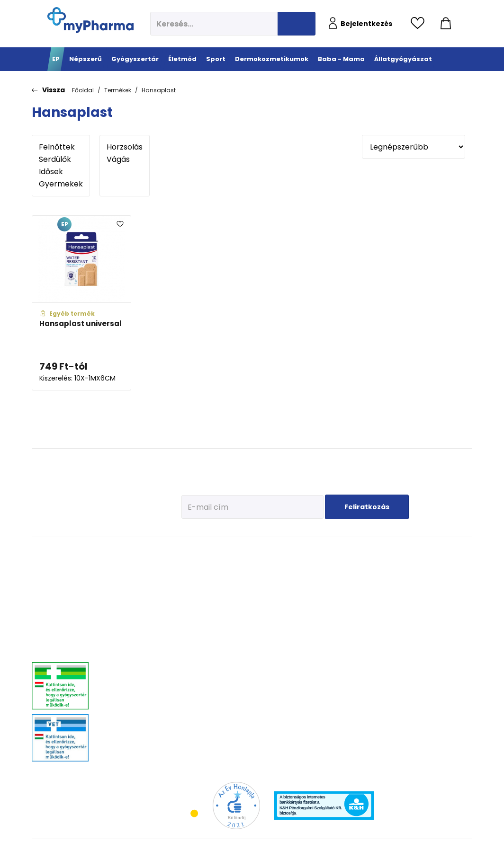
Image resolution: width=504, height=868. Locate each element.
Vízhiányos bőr (303, 578)
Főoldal (83, 90)
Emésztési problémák (193, 662)
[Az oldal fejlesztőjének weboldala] (441, 853)
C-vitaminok (195, 609)
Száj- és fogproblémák (132, 701)
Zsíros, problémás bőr (311, 614)
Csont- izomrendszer (196, 624)
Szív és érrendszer (126, 689)
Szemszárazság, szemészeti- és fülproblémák (124, 732)
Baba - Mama (385, 552)
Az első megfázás (385, 578)
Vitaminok (435, 590)
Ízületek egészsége (250, 642)
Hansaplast (159, 90)
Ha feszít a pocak (384, 633)
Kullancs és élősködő (448, 566)
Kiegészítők (240, 654)
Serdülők (61, 159)
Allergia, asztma (124, 609)
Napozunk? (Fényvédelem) (382, 648)
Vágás (125, 159)
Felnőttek (61, 147)
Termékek (118, 90)
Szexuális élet (196, 748)
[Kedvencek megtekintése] (420, 24)
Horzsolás (125, 147)
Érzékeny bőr (300, 566)
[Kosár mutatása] (446, 24)
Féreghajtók (437, 578)
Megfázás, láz (121, 566)
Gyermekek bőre (304, 649)
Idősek (61, 172)
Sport (236, 552)
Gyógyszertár (126, 552)
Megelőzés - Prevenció (194, 570)
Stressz (189, 701)
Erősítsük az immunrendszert (384, 593)
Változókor (192, 713)
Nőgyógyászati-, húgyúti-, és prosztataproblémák (137, 674)
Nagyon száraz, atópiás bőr (319, 602)
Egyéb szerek (438, 614)
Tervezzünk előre (383, 566)
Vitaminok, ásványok (130, 713)
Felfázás (189, 689)
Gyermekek (61, 184)
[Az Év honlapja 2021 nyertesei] (236, 805)
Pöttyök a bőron (382, 621)
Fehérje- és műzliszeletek (243, 589)
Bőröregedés (300, 625)
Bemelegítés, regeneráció (243, 608)
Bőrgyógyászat (122, 640)
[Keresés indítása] (297, 24)
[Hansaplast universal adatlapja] (81, 303)
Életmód (193, 552)
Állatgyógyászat (449, 552)
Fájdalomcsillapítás (129, 578)
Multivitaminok (198, 597)
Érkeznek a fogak (383, 609)
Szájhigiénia (195, 737)
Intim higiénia (197, 678)
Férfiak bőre (299, 637)
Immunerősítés (198, 585)
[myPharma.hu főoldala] (90, 20)
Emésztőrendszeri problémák (126, 624)
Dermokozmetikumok (320, 552)
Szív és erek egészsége (194, 643)
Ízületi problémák (444, 602)
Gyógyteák (193, 725)
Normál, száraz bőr (308, 590)
